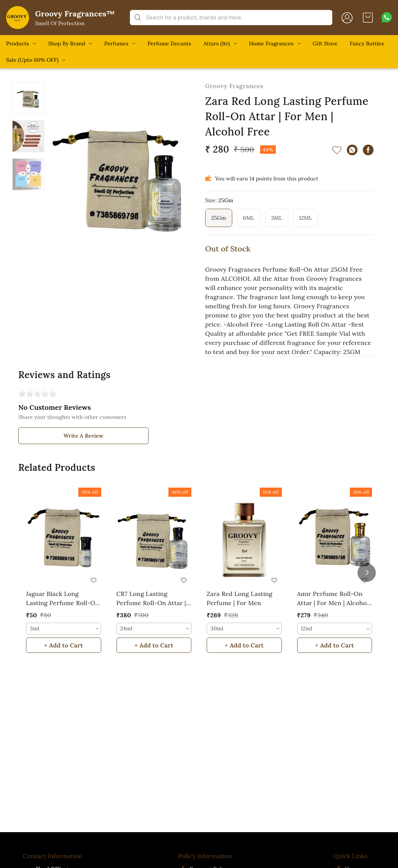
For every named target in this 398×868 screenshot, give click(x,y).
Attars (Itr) (216, 43)
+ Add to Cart (63, 645)
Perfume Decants (169, 43)
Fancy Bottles (367, 43)
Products (18, 43)
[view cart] (368, 18)
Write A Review (83, 436)
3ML (277, 218)
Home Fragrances (271, 43)
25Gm (219, 218)
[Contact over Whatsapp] (387, 17)
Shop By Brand (67, 43)
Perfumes (116, 43)
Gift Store (325, 43)
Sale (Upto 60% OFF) (32, 60)
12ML (306, 218)
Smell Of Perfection (60, 23)
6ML (249, 218)
